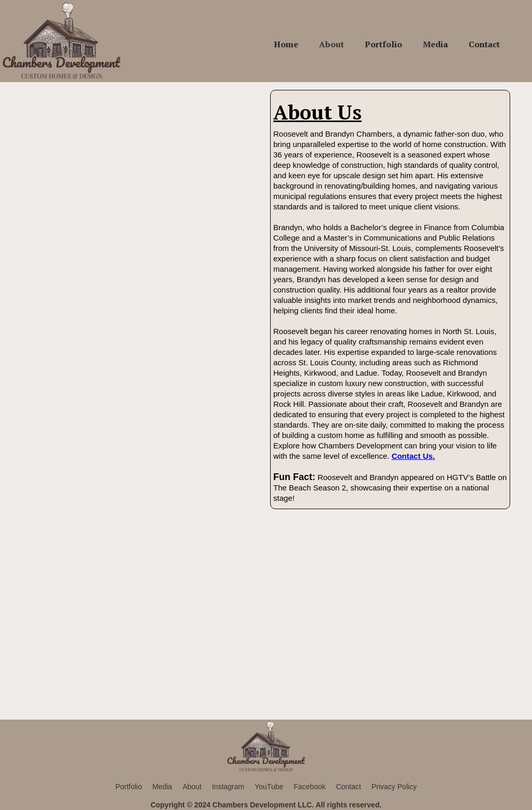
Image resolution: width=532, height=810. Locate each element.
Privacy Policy (394, 787)
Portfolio (383, 44)
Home (286, 44)
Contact (484, 44)
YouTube (269, 787)
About (331, 44)
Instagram (228, 787)
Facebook (309, 787)
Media (435, 44)
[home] (62, 41)
